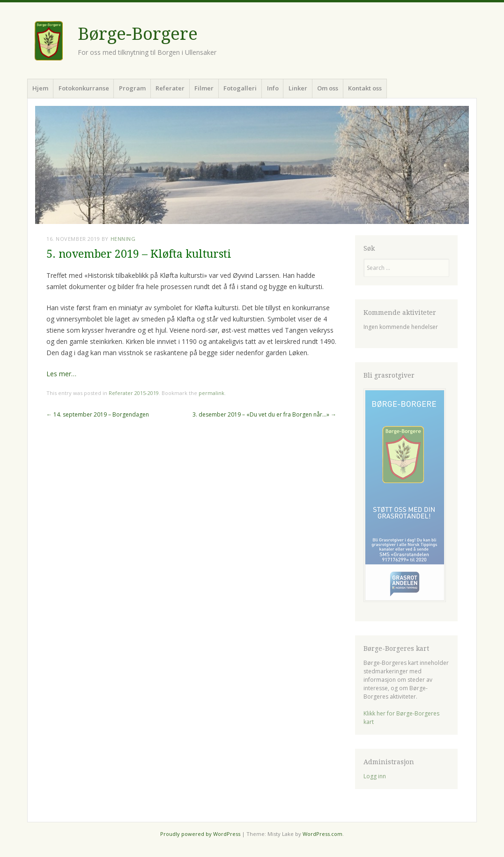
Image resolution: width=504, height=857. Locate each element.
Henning (123, 239)
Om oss (328, 88)
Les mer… (61, 374)
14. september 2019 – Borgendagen (98, 414)
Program (132, 88)
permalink (211, 393)
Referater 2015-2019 (134, 393)
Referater (170, 88)
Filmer (204, 88)
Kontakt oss (365, 88)
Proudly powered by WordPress (200, 834)
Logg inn (375, 776)
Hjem (40, 88)
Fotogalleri (240, 88)
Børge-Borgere (138, 34)
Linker (298, 88)
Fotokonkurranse (84, 88)
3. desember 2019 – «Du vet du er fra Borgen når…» (264, 414)
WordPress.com (322, 834)
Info (273, 88)
